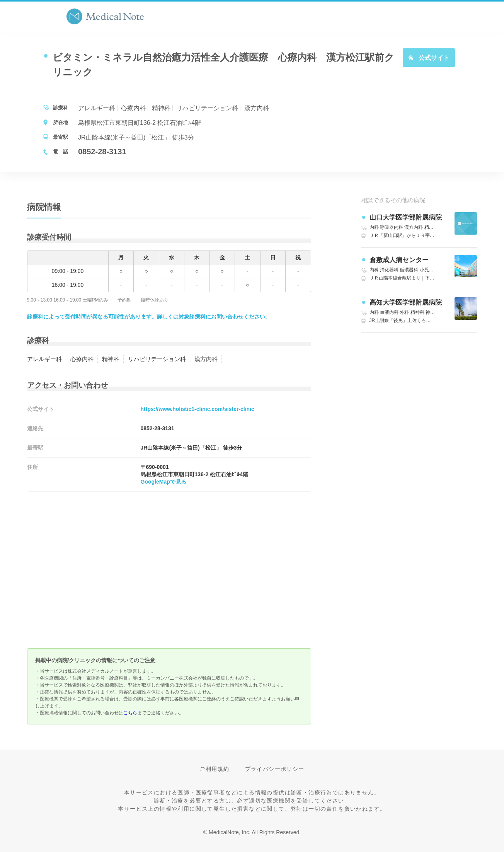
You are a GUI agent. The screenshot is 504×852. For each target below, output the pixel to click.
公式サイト (429, 58)
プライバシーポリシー (275, 769)
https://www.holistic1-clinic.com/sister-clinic (198, 409)
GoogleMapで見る (163, 482)
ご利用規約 (215, 769)
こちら (130, 713)
